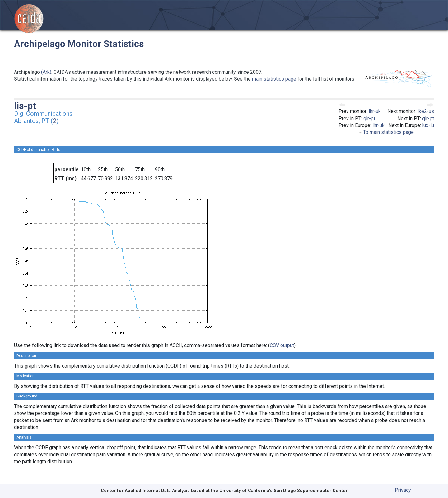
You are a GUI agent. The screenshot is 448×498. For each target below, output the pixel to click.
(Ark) (46, 72)
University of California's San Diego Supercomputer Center (283, 491)
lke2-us (426, 111)
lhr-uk (375, 111)
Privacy (403, 490)
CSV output (282, 345)
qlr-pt (369, 118)
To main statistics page (386, 132)
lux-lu (428, 125)
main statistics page (274, 79)
